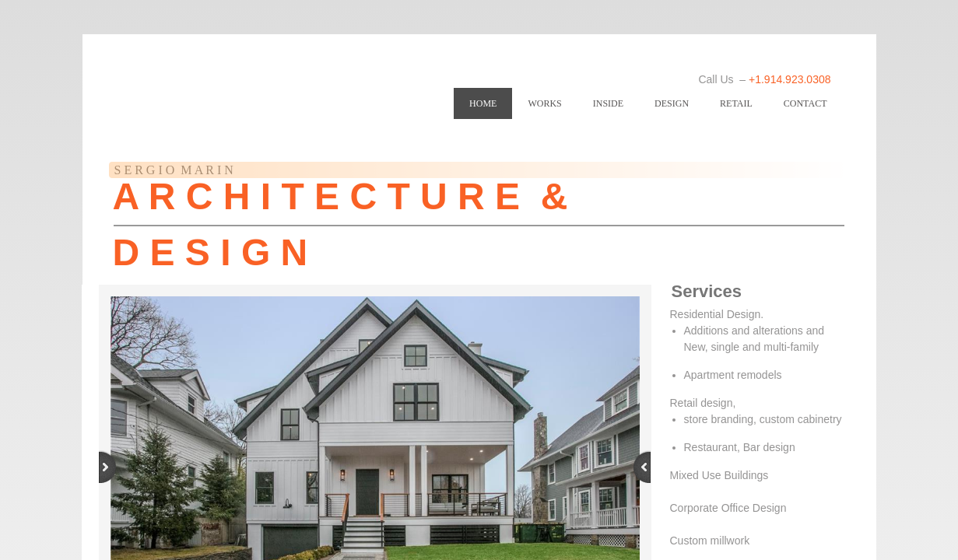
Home (483, 103)
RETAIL (736, 103)
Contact (805, 103)
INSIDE (608, 103)
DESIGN (672, 103)
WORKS (544, 103)
